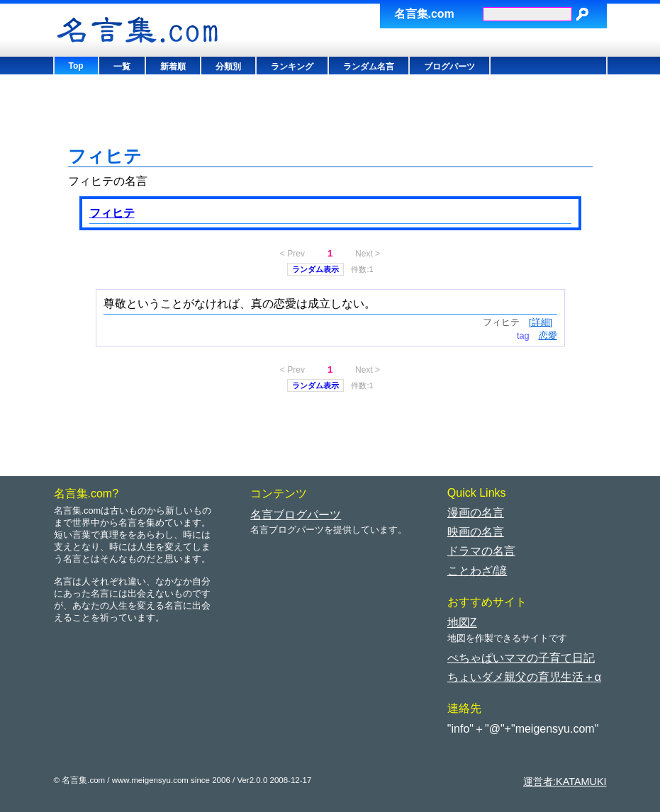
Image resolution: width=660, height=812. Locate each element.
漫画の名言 (476, 513)
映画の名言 (476, 532)
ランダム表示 (315, 269)
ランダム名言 (369, 67)
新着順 (173, 67)
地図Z (462, 622)
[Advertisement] (326, 113)
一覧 (122, 67)
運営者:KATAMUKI (565, 782)
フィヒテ (112, 213)
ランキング (292, 67)
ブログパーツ (449, 67)
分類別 (228, 67)
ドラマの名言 (481, 551)
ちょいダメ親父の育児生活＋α (524, 677)
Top (76, 66)
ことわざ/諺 (477, 571)
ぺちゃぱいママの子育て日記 (521, 658)
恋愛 (548, 335)
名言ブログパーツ (296, 515)
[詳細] (541, 322)
